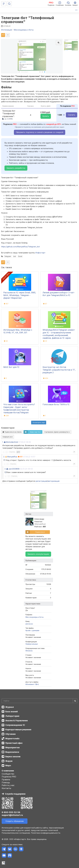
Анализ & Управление (17, 721)
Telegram (8, 256)
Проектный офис (14, 743)
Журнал (10, 707)
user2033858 (14, 469)
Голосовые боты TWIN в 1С (56, 404)
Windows (29, 651)
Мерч (8, 766)
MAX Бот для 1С (11, 367)
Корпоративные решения (18, 730)
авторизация (54, 481)
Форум (9, 761)
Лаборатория (12, 716)
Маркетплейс (12, 739)
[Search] (39, 701)
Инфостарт (40, 253)
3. (5, 469)
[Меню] (4, 4)
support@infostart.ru (12, 815)
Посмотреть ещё (39, 422)
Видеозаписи (12, 752)
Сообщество (8, 774)
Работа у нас (8, 785)
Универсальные (32, 644)
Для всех (29, 624)
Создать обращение (15, 821)
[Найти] (75, 701)
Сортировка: (57, 432)
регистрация (41, 481)
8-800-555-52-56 (11, 812)
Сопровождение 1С (15, 725)
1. (3, 442)
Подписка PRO (9, 777)
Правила (6, 780)
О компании (8, 771)
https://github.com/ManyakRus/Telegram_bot (20, 247)
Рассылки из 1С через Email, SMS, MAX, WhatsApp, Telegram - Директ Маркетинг (20, 295)
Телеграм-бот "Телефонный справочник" (28, 20)
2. (4, 457)
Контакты (6, 788)
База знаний (12, 712)
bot (15, 256)
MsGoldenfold (12, 442)
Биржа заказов (13, 757)
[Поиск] (9, 4)
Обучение (10, 734)
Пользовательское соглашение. (16, 833)
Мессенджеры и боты (34, 617)
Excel (20, 256)
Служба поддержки (15, 794)
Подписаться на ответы (12, 432)
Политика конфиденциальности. (46, 833)
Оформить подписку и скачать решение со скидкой (40, 132)
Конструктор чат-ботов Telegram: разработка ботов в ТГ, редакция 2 (59, 370)
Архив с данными (32, 630)
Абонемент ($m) (32, 684)
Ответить (12, 452)
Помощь (6, 782)
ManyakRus (12, 457)
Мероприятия (12, 748)
